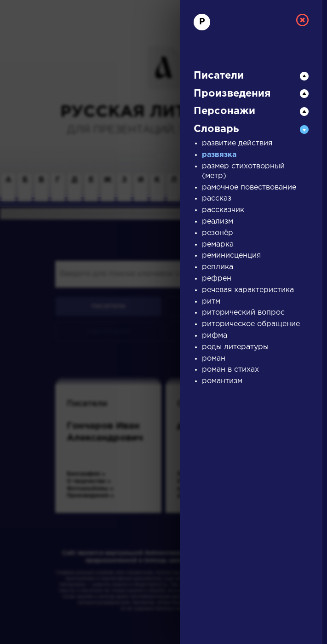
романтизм (222, 381)
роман (214, 359)
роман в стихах (230, 370)
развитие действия (237, 143)
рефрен (217, 279)
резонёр (218, 233)
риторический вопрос (243, 313)
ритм (211, 302)
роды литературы (235, 347)
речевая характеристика (248, 290)
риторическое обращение (251, 324)
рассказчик (223, 210)
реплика (218, 267)
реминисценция (231, 256)
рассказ (217, 198)
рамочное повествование (249, 187)
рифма (215, 336)
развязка (219, 155)
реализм (218, 221)
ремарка (218, 244)
